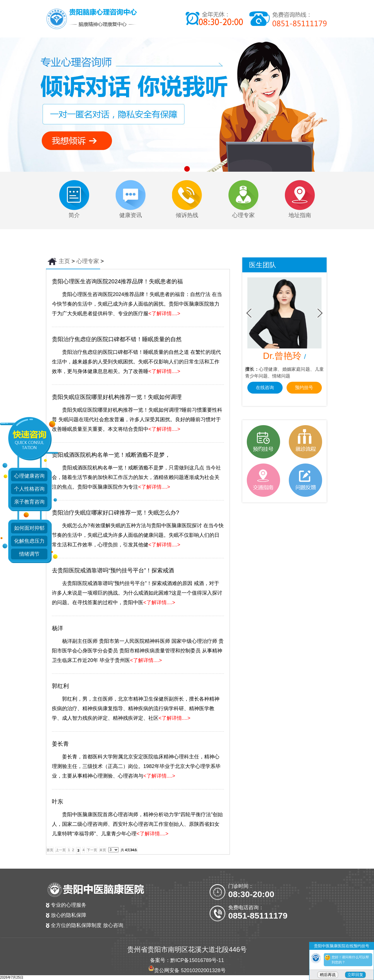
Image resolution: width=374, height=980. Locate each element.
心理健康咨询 (29, 476)
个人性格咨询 (29, 489)
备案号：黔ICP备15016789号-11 (187, 960)
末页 (103, 850)
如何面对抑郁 (29, 528)
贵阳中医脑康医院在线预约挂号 (342, 946)
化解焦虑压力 (29, 541)
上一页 (61, 850)
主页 (64, 261)
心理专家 (88, 261)
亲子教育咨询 (29, 502)
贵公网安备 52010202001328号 (190, 970)
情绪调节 (29, 554)
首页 (50, 850)
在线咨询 (265, 388)
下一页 (92, 850)
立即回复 (355, 975)
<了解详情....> (164, 314)
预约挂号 (304, 388)
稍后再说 (328, 975)
